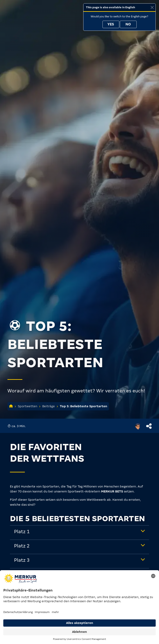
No (128, 24)
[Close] (152, 7)
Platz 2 (22, 546)
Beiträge (49, 406)
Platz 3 (22, 560)
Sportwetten (28, 406)
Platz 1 (22, 532)
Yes (111, 24)
